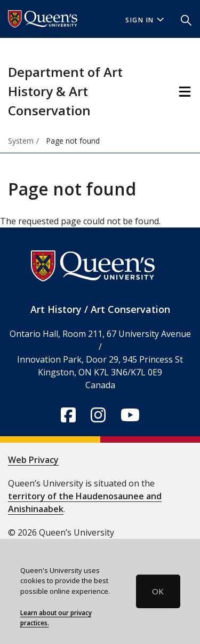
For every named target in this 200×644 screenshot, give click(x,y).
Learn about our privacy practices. (56, 618)
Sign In (145, 20)
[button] (186, 19)
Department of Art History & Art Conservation (65, 91)
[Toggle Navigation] (185, 92)
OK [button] (158, 591)
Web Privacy (33, 460)
